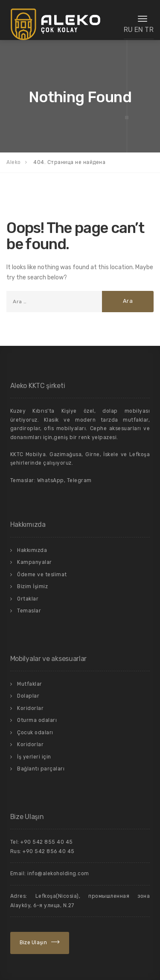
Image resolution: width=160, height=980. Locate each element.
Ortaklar (28, 599)
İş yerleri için (34, 757)
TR (149, 30)
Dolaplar (28, 696)
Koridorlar (30, 708)
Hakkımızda (32, 550)
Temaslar (29, 611)
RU (128, 30)
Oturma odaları (37, 720)
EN (139, 30)
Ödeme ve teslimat (42, 575)
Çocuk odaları (35, 733)
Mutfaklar (30, 684)
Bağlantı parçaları (41, 769)
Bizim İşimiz (32, 586)
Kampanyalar (35, 562)
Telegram (79, 480)
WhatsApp (51, 480)
